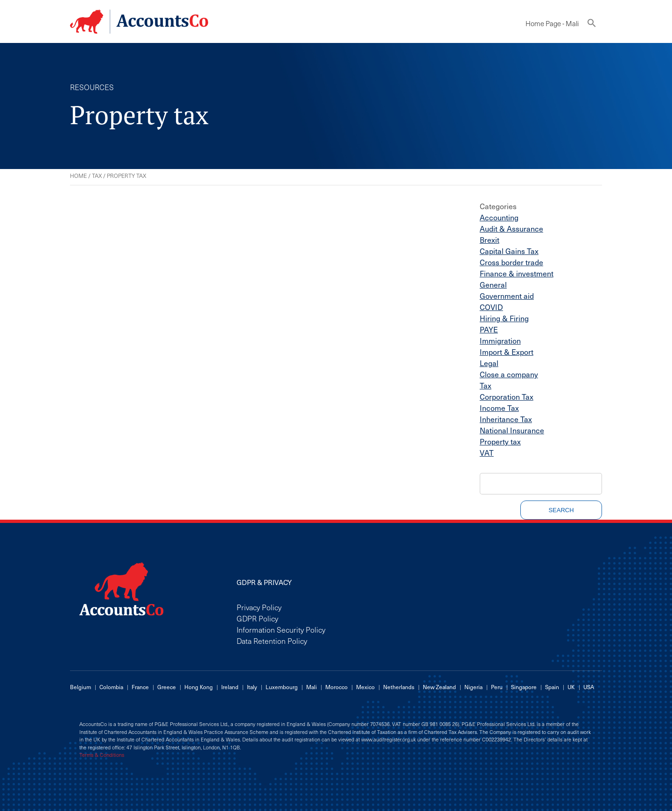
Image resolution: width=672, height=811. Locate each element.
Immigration (500, 340)
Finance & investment (517, 273)
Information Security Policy (281, 629)
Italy (252, 687)
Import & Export (507, 352)
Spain (552, 687)
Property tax (500, 441)
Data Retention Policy (272, 641)
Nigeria (473, 687)
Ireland (230, 687)
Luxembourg (282, 687)
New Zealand (439, 687)
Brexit (490, 240)
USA (589, 687)
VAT (487, 452)
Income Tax (499, 408)
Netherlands (399, 687)
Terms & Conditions (102, 755)
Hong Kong (199, 687)
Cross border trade (511, 262)
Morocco (336, 687)
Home (78, 176)
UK (571, 687)
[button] (592, 25)
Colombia (111, 687)
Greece (167, 687)
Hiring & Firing (504, 318)
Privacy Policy (259, 607)
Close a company (509, 374)
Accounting (499, 217)
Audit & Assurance (511, 228)
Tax (97, 176)
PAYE (489, 329)
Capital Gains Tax (509, 251)
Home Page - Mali (552, 23)
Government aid (507, 296)
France (140, 687)
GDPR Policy (257, 618)
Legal (489, 363)
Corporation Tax (507, 396)
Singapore (524, 687)
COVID (491, 307)
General (493, 284)
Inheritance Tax (506, 419)
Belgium (80, 687)
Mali (311, 687)
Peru (497, 687)
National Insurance (512, 430)
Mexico (365, 687)
